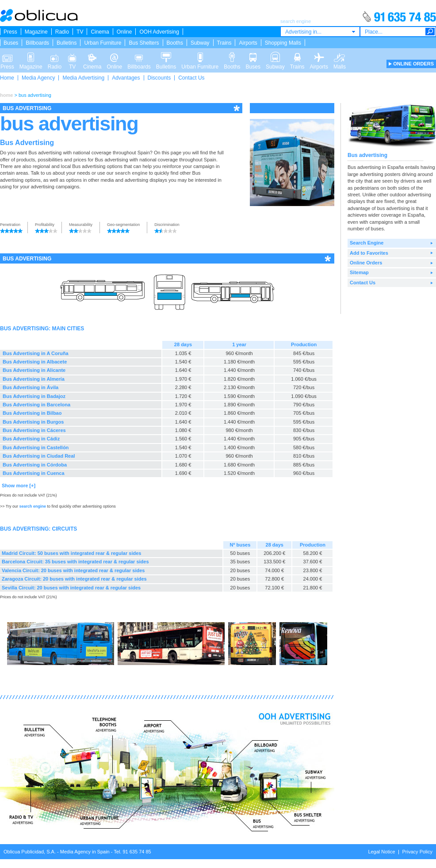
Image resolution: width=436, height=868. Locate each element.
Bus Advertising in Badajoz (34, 396)
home (6, 95)
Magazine (36, 32)
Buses (11, 43)
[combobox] (320, 32)
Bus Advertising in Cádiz (31, 439)
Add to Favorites (369, 253)
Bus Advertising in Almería (34, 379)
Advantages (126, 78)
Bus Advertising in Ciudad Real (39, 456)
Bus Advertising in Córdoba (35, 465)
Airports (248, 43)
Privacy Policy (417, 852)
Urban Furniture (103, 43)
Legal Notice (381, 852)
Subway (200, 43)
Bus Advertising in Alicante (34, 370)
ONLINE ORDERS (413, 64)
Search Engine (367, 243)
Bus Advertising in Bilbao (32, 413)
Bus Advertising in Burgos (33, 422)
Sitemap (359, 272)
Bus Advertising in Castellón (36, 447)
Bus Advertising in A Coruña (36, 353)
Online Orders (366, 263)
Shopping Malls (283, 43)
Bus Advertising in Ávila (31, 387)
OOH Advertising (159, 32)
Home (7, 78)
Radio (62, 32)
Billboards (37, 43)
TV (80, 32)
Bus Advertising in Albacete (35, 362)
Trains (224, 43)
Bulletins (67, 43)
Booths (175, 43)
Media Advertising (83, 78)
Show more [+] (19, 486)
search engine (131, 173)
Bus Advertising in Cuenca (34, 473)
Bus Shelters (144, 43)
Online (124, 32)
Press (10, 32)
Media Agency (38, 78)
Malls (340, 57)
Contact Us (191, 78)
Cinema (100, 32)
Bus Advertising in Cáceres (34, 430)
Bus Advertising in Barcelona (36, 405)
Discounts (159, 78)
